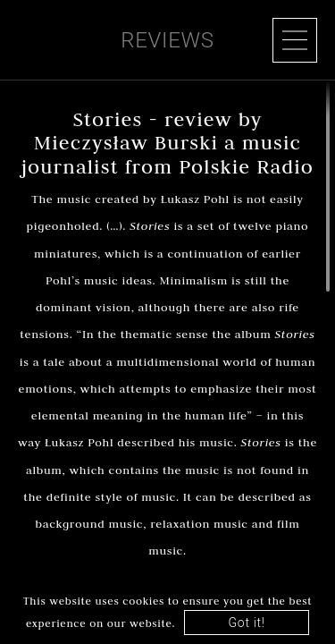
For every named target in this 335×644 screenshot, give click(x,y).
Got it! (247, 623)
